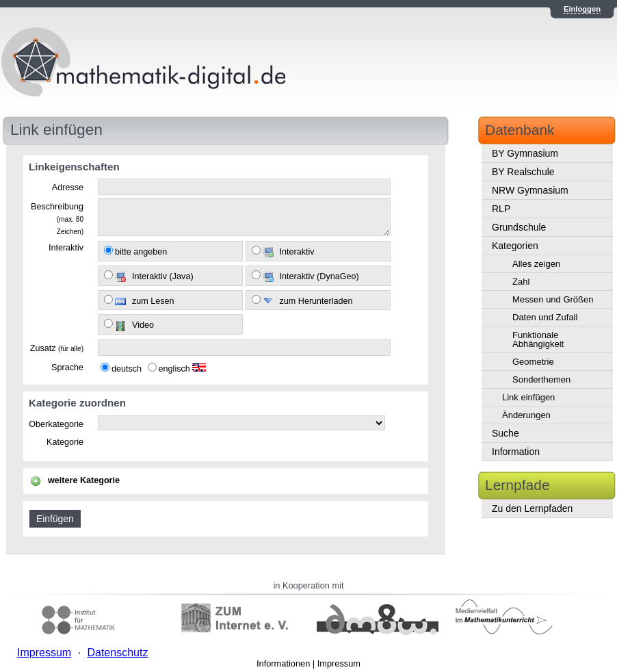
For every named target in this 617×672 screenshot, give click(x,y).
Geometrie (533, 362)
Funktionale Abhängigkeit (538, 339)
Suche (506, 433)
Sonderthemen (541, 379)
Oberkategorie (56, 424)
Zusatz (57, 348)
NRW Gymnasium (530, 190)
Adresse (68, 188)
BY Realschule (523, 172)
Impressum (339, 663)
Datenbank (520, 130)
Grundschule (519, 227)
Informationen (283, 663)
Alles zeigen (536, 264)
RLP (501, 209)
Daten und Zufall (545, 317)
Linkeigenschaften (74, 167)
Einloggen (582, 9)
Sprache (67, 367)
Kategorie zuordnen (77, 403)
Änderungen (526, 415)
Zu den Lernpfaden (532, 508)
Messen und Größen (553, 299)
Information (516, 452)
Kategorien (515, 246)
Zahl (521, 282)
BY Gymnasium (525, 153)
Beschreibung (57, 218)
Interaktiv (66, 248)
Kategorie (65, 442)
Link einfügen (528, 397)
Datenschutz (117, 652)
